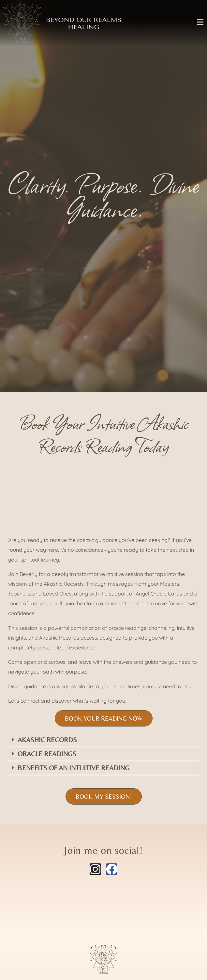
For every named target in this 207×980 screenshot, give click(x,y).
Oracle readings (47, 754)
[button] (103, 740)
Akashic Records (47, 740)
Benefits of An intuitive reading (74, 768)
